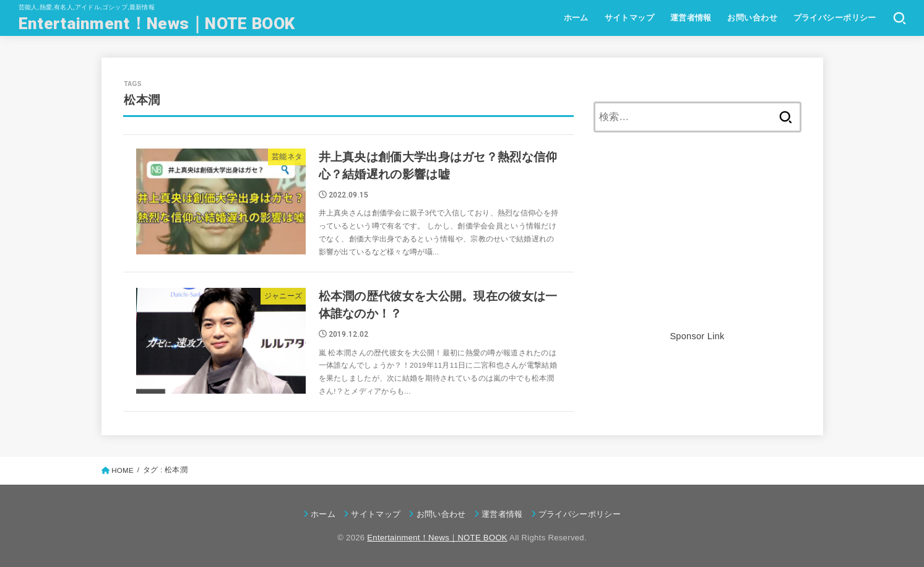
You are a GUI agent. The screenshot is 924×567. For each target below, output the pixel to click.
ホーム (576, 18)
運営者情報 (691, 18)
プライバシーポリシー (835, 18)
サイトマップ (629, 18)
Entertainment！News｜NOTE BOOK (157, 23)
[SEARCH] (900, 18)
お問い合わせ (752, 18)
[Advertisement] (697, 241)
